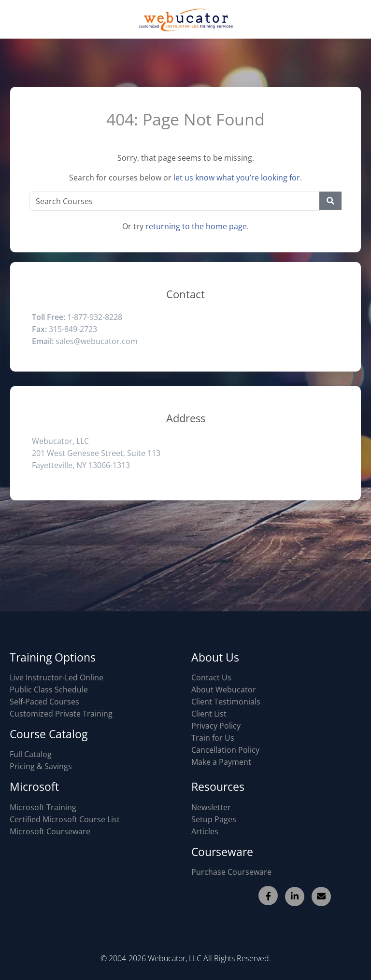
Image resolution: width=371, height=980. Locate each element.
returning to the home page (196, 226)
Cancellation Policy (225, 750)
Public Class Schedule (49, 690)
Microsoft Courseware (50, 831)
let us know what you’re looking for (237, 178)
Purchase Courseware (231, 872)
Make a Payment (221, 762)
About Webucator (224, 690)
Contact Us (211, 677)
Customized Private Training (61, 714)
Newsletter (211, 807)
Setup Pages (214, 819)
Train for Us (213, 738)
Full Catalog (31, 754)
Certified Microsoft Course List (65, 819)
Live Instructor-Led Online (57, 677)
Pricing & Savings (41, 766)
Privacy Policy (216, 726)
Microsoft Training (43, 807)
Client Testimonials (226, 702)
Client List (209, 714)
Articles (205, 831)
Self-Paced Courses (44, 702)
